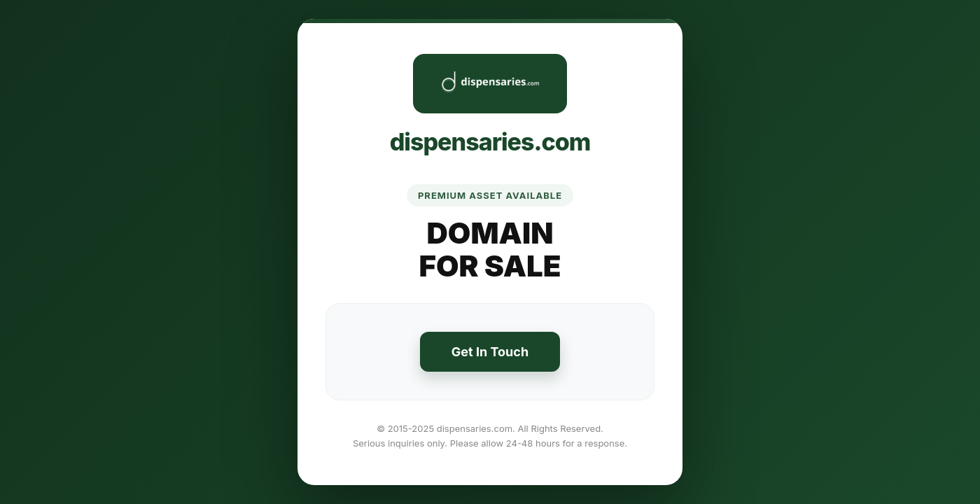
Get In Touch (490, 352)
